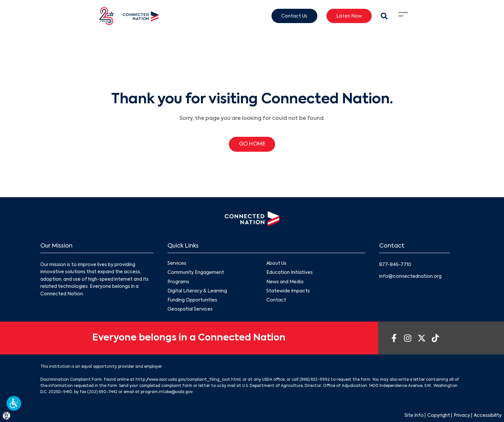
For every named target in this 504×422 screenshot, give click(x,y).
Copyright (439, 416)
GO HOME (252, 144)
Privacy (462, 416)
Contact (276, 300)
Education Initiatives (290, 273)
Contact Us (294, 16)
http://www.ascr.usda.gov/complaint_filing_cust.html (188, 380)
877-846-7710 (395, 265)
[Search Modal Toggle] (384, 16)
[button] (14, 403)
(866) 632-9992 (315, 380)
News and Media (285, 282)
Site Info (414, 416)
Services (177, 264)
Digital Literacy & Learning (197, 291)
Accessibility (488, 416)
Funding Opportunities (192, 300)
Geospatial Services (190, 309)
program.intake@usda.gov (167, 392)
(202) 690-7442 (102, 392)
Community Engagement (196, 273)
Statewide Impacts (288, 291)
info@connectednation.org (410, 276)
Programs (178, 282)
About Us (276, 264)
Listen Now (349, 16)
